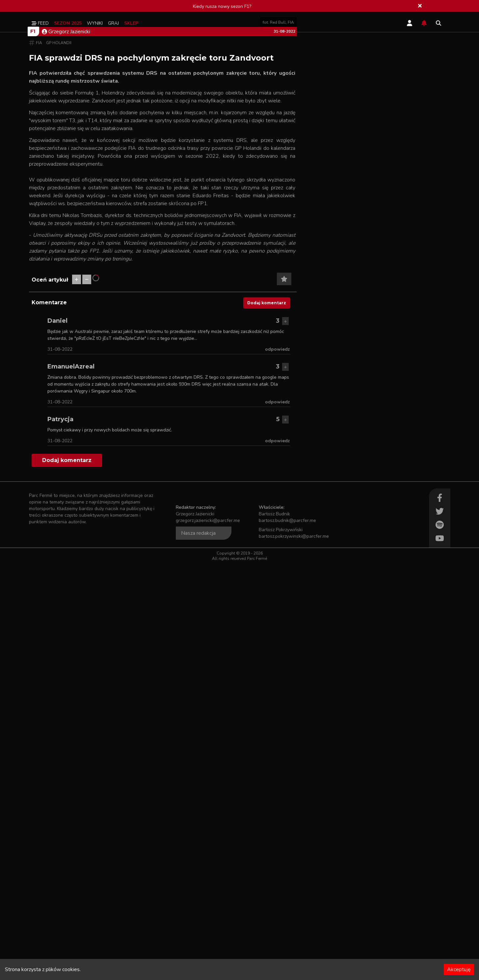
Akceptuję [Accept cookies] (459, 969)
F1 (33, 204)
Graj (113, 23)
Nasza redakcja (198, 949)
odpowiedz (278, 765)
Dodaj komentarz (267, 719)
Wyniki (95, 23)
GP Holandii (59, 215)
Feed (40, 23)
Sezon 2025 (68, 23)
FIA (39, 215)
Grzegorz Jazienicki (66, 204)
